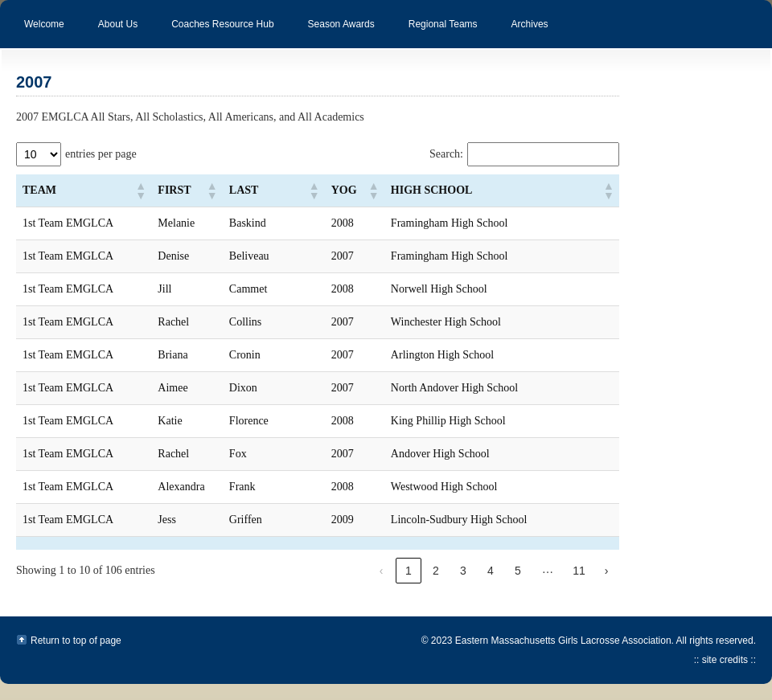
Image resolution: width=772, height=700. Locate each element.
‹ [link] (382, 571)
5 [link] (518, 571)
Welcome (44, 24)
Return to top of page (76, 641)
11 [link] (579, 571)
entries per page (101, 154)
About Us (110, 33)
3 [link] (463, 571)
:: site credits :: (725, 660)
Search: (446, 154)
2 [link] (436, 571)
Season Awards (333, 33)
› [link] (607, 571)
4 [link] (491, 571)
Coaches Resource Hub (214, 33)
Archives (522, 33)
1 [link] (409, 571)
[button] (140, 190)
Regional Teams (435, 33)
